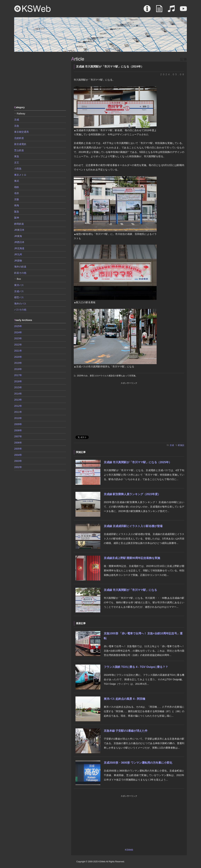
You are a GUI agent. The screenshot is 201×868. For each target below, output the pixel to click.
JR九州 (18, 254)
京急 (17, 126)
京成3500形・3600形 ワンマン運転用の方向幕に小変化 (138, 763)
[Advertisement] (40, 79)
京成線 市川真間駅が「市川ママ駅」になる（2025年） (138, 462)
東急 (17, 156)
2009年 (18, 424)
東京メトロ (20, 175)
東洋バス (19, 285)
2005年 (18, 449)
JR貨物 (18, 261)
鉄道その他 (20, 273)
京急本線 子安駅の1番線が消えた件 (126, 731)
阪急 (17, 212)
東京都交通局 (21, 132)
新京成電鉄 (20, 144)
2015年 (18, 387)
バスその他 (20, 310)
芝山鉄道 (19, 150)
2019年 (18, 363)
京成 (172, 445)
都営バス (19, 297)
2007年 (18, 436)
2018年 (18, 369)
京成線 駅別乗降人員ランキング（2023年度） (132, 494)
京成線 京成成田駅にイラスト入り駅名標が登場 (133, 526)
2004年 (18, 455)
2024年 (18, 332)
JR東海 (18, 236)
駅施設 (181, 445)
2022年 (18, 345)
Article (159, 10)
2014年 (18, 394)
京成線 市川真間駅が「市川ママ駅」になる (130, 590)
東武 (17, 181)
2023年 (18, 338)
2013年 (18, 400)
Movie (183, 10)
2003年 (18, 461)
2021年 (18, 351)
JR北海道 (19, 248)
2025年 (18, 326)
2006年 (18, 443)
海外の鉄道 (20, 267)
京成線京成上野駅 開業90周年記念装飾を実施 (132, 558)
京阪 (17, 199)
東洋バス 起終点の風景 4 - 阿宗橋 (125, 699)
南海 (17, 205)
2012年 (18, 406)
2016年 (18, 381)
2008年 (18, 430)
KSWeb (32, 9)
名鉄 (17, 193)
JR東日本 (19, 230)
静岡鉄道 (19, 224)
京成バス (19, 291)
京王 (17, 163)
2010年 (18, 418)
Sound (171, 10)
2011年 (18, 412)
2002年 (18, 467)
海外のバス (20, 304)
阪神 (17, 218)
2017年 (18, 375)
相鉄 (17, 187)
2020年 (18, 357)
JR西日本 (19, 242)
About (147, 10)
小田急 (18, 169)
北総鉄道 (19, 138)
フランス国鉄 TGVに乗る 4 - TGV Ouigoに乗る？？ (136, 667)
